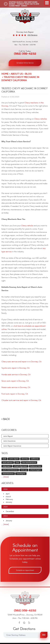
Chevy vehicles (41, 119)
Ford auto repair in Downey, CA (15, 394)
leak (4, 459)
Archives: (8, 483)
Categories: (9, 430)
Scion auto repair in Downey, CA (15, 381)
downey (25, 459)
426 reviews (32, 35)
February (9, 499)
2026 (5, 489)
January (9, 502)
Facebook (19, 623)
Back (6, 419)
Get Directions (24, 629)
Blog (28, 74)
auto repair (14, 459)
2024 (5, 516)
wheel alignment (21, 466)
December (10, 511)
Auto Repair (8, 436)
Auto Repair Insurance (12, 446)
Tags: (5, 453)
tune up (24, 470)
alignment (7, 466)
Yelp (29, 623)
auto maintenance (10, 470)
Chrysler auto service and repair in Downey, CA (21, 400)
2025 (5, 507)
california (35, 459)
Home (5, 74)
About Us (17, 74)
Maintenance (8, 474)
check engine (35, 470)
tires (17, 462)
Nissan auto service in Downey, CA (16, 387)
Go (44, 635)
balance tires (36, 466)
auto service (8, 462)
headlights (21, 474)
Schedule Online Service (25, 63)
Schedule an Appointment (25, 570)
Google (24, 623)
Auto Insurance (9, 441)
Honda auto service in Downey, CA (16, 375)
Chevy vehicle (27, 226)
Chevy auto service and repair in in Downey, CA (21, 362)
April (8, 494)
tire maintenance (29, 462)
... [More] (5, 477)
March (8, 497)
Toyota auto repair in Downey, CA (16, 368)
